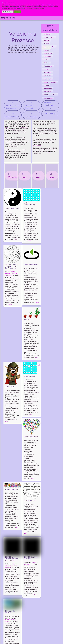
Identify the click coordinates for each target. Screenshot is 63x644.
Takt (34, 132)
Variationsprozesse (31, 437)
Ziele (54, 47)
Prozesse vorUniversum (49, 106)
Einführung (47, 34)
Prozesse (46, 47)
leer (24, 176)
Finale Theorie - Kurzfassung (12, 105)
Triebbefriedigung (11, 489)
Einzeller (54, 82)
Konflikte (46, 60)
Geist (9, 130)
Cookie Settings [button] (7, 12)
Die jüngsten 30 (48, 98)
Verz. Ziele (50, 114)
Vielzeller (46, 85)
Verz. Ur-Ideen (31, 115)
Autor (53, 37)
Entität (7, 127)
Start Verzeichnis (13, 115)
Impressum (8, 18)
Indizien (46, 37)
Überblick (46, 41)
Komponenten (48, 53)
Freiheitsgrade (48, 66)
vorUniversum (48, 79)
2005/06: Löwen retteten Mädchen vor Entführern (12, 559)
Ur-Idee (10, 121)
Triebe (10, 155)
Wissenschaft (47, 76)
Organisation (47, 92)
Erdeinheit (47, 95)
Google (15, 620)
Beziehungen (47, 57)
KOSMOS (23, 127)
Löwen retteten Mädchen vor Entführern (11, 566)
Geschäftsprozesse (31, 265)
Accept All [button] (17, 12)
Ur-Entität (48, 129)
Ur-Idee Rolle (10, 387)
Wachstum (28, 320)
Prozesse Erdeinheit (29, 105)
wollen (22, 155)
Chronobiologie (17, 176)
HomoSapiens (48, 89)
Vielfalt (7, 146)
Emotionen (47, 63)
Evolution (46, 70)
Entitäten (46, 50)
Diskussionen (47, 73)
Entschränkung (29, 376)
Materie (46, 82)
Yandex (7, 622)
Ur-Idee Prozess (30, 501)
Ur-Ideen (46, 44)
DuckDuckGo (9, 620)
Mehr (16, 239)
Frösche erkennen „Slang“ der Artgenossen (11, 274)
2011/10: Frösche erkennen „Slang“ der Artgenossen (11, 267)
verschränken (37, 145)
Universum (11, 129)
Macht (54, 95)
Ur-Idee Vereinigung (12, 208)
